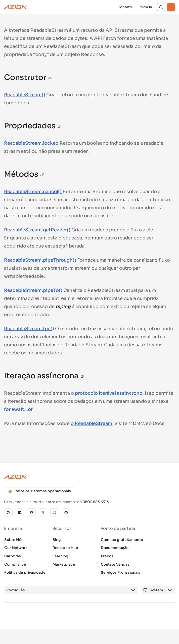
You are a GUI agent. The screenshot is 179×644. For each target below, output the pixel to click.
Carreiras (13, 556)
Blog (57, 540)
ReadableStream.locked (31, 143)
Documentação (115, 548)
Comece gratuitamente (122, 540)
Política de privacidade (25, 572)
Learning (60, 556)
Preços (107, 556)
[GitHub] (8, 512)
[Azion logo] (89, 477)
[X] (43, 512)
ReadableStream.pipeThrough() (40, 260)
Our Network (16, 548)
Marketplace (64, 564)
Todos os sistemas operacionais (40, 491)
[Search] (161, 7)
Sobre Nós (14, 540)
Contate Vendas (115, 564)
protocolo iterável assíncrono (109, 393)
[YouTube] (31, 512)
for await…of (18, 409)
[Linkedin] (20, 512)
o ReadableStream (92, 423)
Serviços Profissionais (121, 572)
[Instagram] (55, 512)
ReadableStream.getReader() (37, 230)
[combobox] (66, 590)
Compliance (15, 564)
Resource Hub (65, 548)
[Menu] (171, 7)
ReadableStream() (25, 95)
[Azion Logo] (15, 7)
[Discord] (66, 512)
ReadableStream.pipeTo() (33, 290)
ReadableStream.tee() (29, 329)
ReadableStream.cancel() (33, 192)
